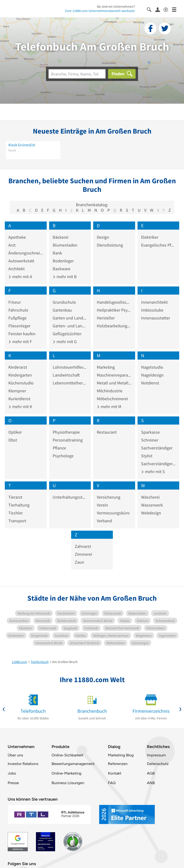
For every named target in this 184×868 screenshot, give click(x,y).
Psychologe (63, 456)
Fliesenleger (19, 326)
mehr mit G (65, 342)
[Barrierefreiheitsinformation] (168, 9)
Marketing (106, 367)
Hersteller (106, 318)
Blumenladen (65, 245)
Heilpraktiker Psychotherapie (114, 310)
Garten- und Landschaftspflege (70, 326)
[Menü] (176, 9)
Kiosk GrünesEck (22, 145)
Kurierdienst (19, 399)
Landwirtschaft (66, 375)
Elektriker (150, 237)
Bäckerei (60, 237)
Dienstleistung (110, 245)
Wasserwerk (152, 505)
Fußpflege (17, 318)
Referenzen (118, 764)
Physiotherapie (66, 432)
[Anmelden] (159, 9)
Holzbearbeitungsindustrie (114, 326)
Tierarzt (15, 497)
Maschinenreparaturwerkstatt (114, 375)
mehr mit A (20, 277)
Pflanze (59, 448)
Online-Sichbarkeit (67, 755)
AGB (151, 773)
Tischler (16, 513)
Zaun (79, 562)
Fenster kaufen (22, 334)
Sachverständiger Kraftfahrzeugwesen (158, 464)
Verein (102, 505)
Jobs (12, 773)
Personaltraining (68, 440)
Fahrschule (18, 310)
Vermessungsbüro (113, 513)
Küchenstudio (21, 383)
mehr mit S (153, 472)
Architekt (17, 269)
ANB (151, 783)
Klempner (17, 391)
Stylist (147, 456)
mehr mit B (65, 277)
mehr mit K (20, 407)
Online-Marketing (66, 773)
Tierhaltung (19, 505)
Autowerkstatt (21, 261)
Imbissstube (152, 310)
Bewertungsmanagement (73, 764)
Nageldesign (152, 375)
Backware (62, 269)
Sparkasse (150, 432)
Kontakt (115, 773)
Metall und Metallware (114, 383)
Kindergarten (20, 375)
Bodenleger (63, 261)
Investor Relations (23, 764)
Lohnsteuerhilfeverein (70, 367)
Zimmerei (83, 554)
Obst (13, 440)
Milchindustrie (110, 391)
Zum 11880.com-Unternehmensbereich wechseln (100, 11)
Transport (17, 521)
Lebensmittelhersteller (70, 383)
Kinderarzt (18, 367)
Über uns (15, 755)
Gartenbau (62, 310)
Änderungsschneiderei (26, 253)
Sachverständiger (157, 448)
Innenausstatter (156, 318)
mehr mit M (109, 407)
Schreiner (150, 440)
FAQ (112, 783)
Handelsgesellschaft (114, 302)
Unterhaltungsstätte (70, 497)
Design (103, 237)
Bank (57, 253)
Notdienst (150, 383)
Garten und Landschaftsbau (70, 318)
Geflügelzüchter (67, 334)
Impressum (156, 755)
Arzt (12, 245)
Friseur (15, 302)
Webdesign (151, 513)
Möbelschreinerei (112, 399)
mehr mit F (20, 342)
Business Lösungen (68, 783)
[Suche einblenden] (151, 9)
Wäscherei (150, 497)
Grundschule (64, 302)
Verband (104, 521)
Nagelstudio (152, 367)
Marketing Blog (121, 755)
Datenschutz (158, 764)
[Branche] (77, 74)
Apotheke (17, 237)
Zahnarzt (83, 546)
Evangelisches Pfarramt (158, 245)
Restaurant (107, 432)
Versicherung (109, 497)
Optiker (15, 432)
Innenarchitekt (154, 302)
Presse (13, 783)
